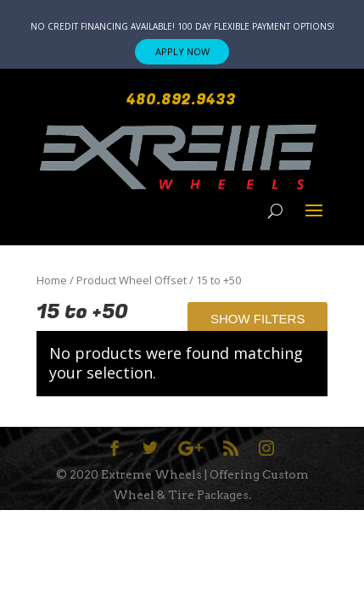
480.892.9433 (181, 100)
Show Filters (258, 319)
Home (52, 280)
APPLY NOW (182, 51)
